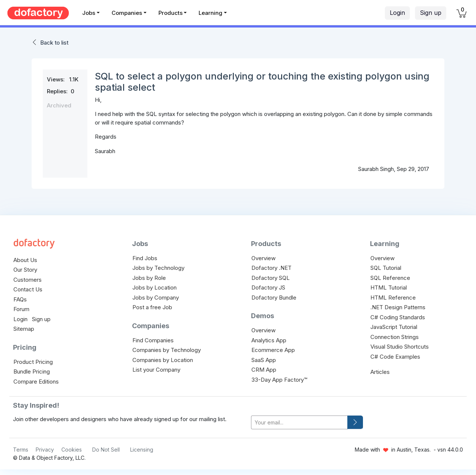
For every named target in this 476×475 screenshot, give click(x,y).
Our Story (25, 270)
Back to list (54, 43)
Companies (127, 13)
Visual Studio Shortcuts (400, 347)
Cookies (72, 450)
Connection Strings (395, 337)
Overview (263, 258)
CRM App (264, 370)
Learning (210, 13)
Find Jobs (145, 258)
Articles (380, 372)
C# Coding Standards (398, 317)
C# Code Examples (395, 357)
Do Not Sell (106, 450)
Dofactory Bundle (274, 298)
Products (171, 13)
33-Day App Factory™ (279, 380)
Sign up (431, 13)
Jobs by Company (156, 298)
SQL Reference (390, 278)
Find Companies (153, 340)
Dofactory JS (268, 287)
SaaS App (264, 360)
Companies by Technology (167, 350)
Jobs (89, 13)
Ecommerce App (273, 350)
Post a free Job (152, 307)
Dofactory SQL (271, 278)
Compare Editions (36, 382)
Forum (21, 309)
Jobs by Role (149, 278)
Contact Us (28, 289)
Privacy (45, 450)
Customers (28, 280)
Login (397, 13)
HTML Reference (393, 298)
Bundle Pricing (32, 371)
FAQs (20, 299)
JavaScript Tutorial (394, 327)
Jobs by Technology (158, 268)
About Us (25, 260)
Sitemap (24, 329)
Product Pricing (33, 362)
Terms (21, 450)
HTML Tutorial (389, 287)
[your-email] (299, 422)
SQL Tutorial (386, 268)
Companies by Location (163, 360)
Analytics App (269, 340)
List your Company (156, 370)
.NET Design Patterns (398, 307)
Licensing (142, 450)
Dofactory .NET (271, 268)
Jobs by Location (155, 287)
